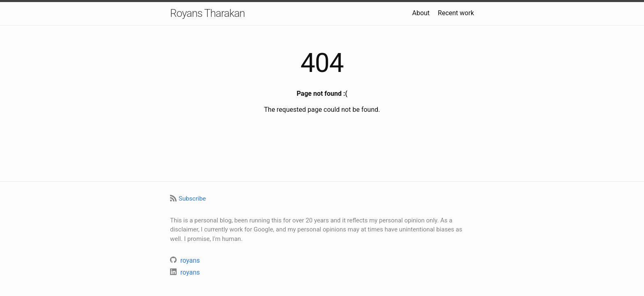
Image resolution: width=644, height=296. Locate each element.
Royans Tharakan (207, 13)
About (421, 13)
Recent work (456, 13)
